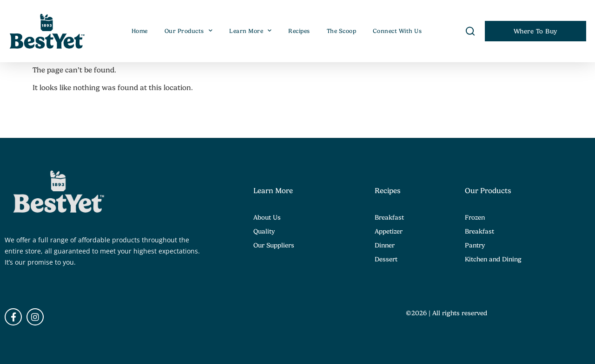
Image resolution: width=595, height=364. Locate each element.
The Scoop (342, 31)
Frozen (475, 217)
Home (140, 31)
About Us (267, 217)
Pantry (475, 245)
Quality (264, 231)
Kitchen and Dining (493, 259)
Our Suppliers (274, 245)
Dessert (386, 259)
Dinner (385, 245)
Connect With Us (397, 31)
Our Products (189, 31)
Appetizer (389, 231)
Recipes (299, 31)
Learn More (251, 31)
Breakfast (389, 217)
